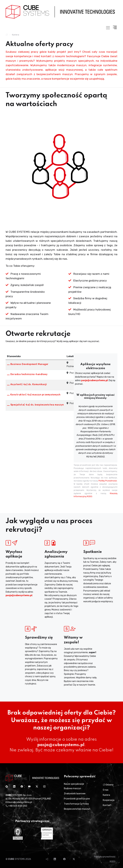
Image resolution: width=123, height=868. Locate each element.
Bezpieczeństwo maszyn (77, 809)
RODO (113, 862)
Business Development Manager (29, 364)
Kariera (106, 795)
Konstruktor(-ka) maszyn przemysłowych (35, 395)
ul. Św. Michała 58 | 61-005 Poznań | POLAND (28, 799)
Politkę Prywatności (108, 481)
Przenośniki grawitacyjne (77, 799)
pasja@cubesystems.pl (94, 380)
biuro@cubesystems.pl (19, 802)
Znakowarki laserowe (75, 794)
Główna (108, 785)
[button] (114, 28)
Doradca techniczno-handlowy (29, 374)
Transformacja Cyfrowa (76, 804)
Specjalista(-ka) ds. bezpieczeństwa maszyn (37, 405)
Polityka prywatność (105, 857)
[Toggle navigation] (108, 28)
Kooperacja (109, 800)
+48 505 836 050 (16, 806)
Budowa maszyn (72, 788)
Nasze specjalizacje (74, 784)
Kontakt (107, 805)
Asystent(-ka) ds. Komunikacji (29, 384)
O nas (106, 790)
